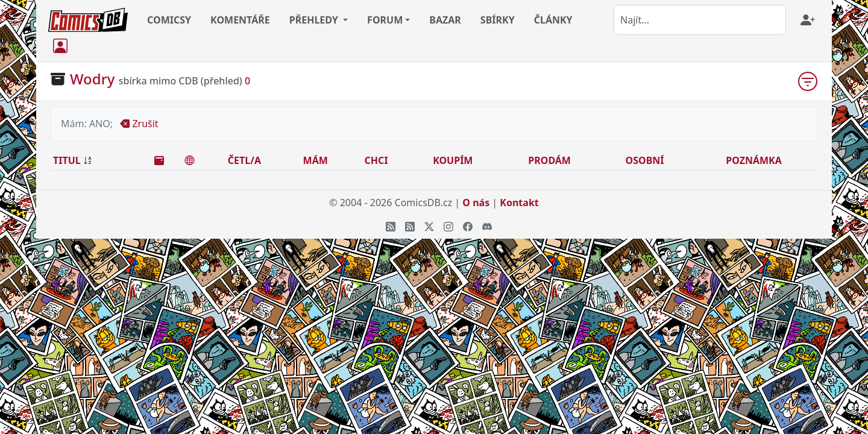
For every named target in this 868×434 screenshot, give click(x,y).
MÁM (316, 160)
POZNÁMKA (754, 160)
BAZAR (445, 20)
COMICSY (169, 20)
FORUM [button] (385, 20)
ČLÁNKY (553, 20)
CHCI (376, 160)
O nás (476, 203)
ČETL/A (244, 160)
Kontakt (519, 203)
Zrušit (139, 124)
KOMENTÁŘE (240, 20)
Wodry (92, 79)
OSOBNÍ (645, 160)
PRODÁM (549, 160)
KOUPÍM (453, 160)
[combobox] (700, 20)
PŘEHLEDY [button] (315, 20)
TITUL (67, 160)
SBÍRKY (498, 20)
